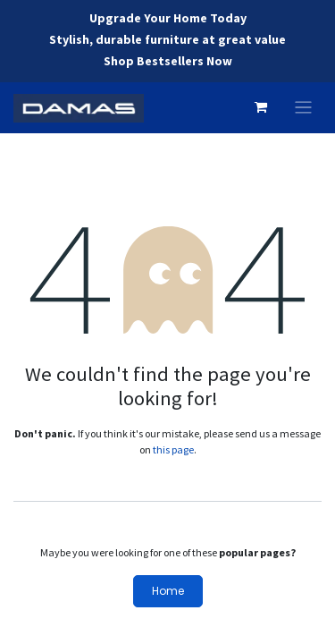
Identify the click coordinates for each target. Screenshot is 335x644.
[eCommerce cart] (261, 107)
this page (173, 449)
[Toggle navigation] (303, 108)
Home (168, 591)
